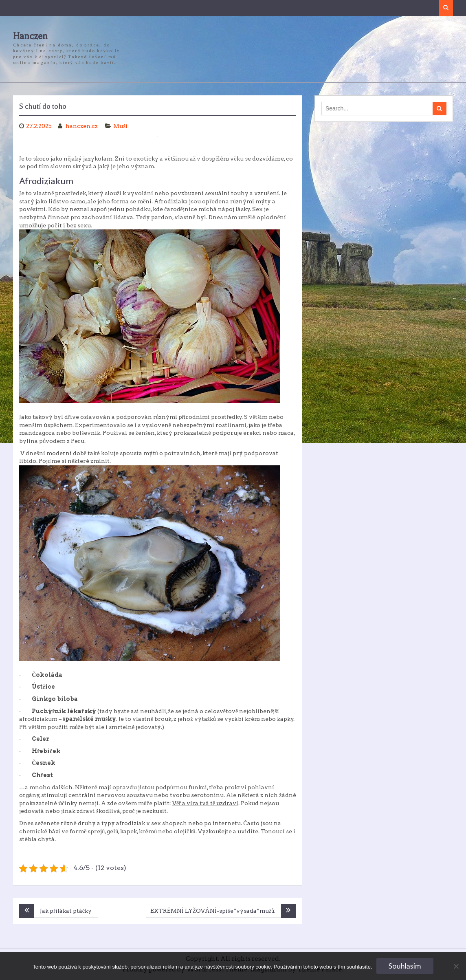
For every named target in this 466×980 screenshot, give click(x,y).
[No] (456, 966)
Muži (120, 126)
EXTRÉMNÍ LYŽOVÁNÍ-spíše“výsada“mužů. (213, 911)
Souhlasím (405, 966)
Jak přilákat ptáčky (66, 911)
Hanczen (30, 36)
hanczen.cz (82, 126)
